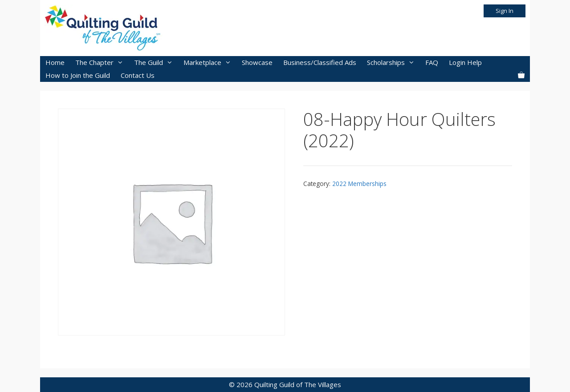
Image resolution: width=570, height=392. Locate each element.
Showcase (257, 62)
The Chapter (102, 63)
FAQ (432, 62)
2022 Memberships (359, 184)
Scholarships (393, 63)
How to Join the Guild (78, 75)
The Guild (156, 63)
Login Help (465, 62)
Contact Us (138, 75)
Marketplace (210, 63)
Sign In (505, 11)
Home (55, 62)
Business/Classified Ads (320, 62)
